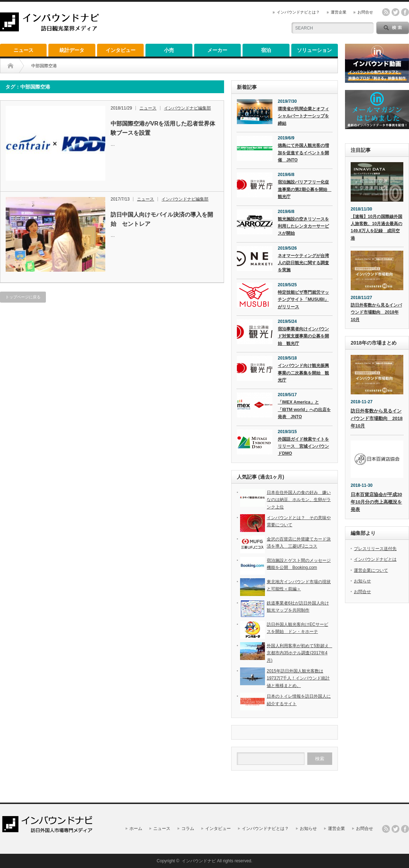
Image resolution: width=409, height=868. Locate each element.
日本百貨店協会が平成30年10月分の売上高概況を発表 (376, 502)
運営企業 (339, 12)
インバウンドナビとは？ (298, 12)
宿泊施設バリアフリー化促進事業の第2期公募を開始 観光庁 (305, 189)
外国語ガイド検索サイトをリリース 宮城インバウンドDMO (303, 446)
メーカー (217, 50)
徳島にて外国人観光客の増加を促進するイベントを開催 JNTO (303, 153)
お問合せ (365, 12)
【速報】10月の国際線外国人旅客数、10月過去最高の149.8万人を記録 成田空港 (376, 227)
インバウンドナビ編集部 (187, 108)
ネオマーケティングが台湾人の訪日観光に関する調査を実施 (303, 263)
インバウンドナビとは (375, 559)
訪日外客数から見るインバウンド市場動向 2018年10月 (376, 312)
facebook (405, 12)
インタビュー (121, 50)
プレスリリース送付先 (375, 549)
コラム (188, 829)
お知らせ (362, 581)
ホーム (136, 829)
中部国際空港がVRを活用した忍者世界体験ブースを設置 (163, 128)
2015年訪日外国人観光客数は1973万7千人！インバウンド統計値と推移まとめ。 (298, 678)
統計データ (72, 50)
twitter (395, 12)
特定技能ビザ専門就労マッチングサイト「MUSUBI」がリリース (303, 300)
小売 (169, 50)
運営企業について (371, 570)
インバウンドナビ (199, 861)
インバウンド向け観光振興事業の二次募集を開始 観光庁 (303, 373)
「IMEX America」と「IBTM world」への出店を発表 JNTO (304, 409)
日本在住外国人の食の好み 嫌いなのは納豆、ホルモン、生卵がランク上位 (299, 500)
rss (386, 12)
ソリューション (314, 50)
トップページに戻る (23, 297)
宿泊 (266, 50)
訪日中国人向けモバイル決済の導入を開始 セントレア (162, 219)
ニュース (23, 50)
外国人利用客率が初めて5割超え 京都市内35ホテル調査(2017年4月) (300, 653)
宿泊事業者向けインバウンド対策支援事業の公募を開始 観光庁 (303, 336)
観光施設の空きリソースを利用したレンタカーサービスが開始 (303, 226)
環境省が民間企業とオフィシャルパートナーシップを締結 (303, 116)
